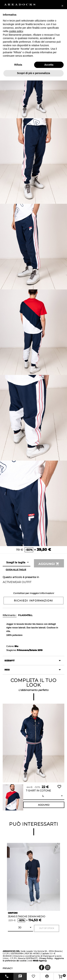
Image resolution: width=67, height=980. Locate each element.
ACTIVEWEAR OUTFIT (17, 582)
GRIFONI (13, 913)
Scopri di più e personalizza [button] (33, 73)
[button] (62, 6)
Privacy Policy (46, 958)
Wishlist (59, 787)
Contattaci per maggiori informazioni (34, 593)
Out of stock (47, 928)
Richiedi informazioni (33, 601)
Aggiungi (49, 564)
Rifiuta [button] (18, 65)
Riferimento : (10, 615)
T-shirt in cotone (38, 791)
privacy (8, 968)
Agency (40, 961)
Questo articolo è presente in (21, 577)
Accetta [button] (49, 65)
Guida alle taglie (16, 570)
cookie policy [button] (16, 31)
